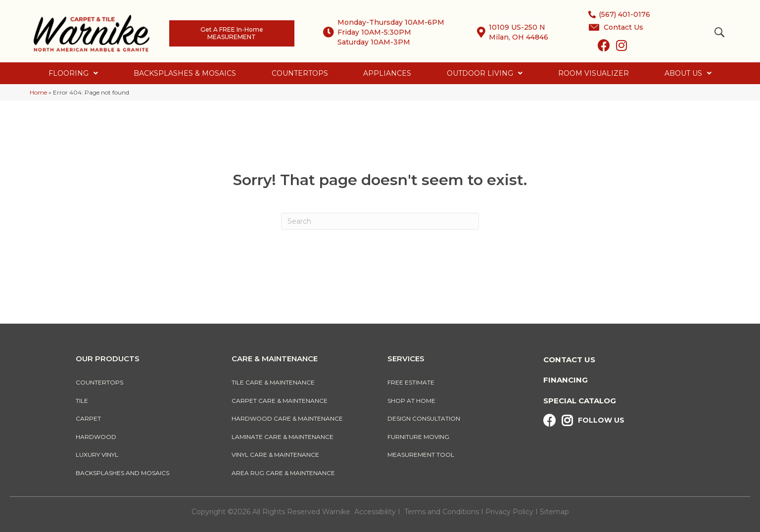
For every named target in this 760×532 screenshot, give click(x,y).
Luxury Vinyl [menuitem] (97, 455)
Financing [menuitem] (566, 380)
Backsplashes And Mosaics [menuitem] (122, 473)
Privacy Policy (510, 512)
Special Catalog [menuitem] (580, 401)
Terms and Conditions (442, 512)
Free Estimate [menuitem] (411, 382)
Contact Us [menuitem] (569, 360)
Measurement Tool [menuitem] (421, 455)
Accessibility (375, 512)
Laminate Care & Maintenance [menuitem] (283, 437)
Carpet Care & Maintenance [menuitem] (280, 401)
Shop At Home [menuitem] (411, 401)
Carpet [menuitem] (88, 418)
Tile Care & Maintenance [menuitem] (273, 382)
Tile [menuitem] (82, 401)
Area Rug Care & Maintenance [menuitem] (283, 473)
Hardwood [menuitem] (96, 437)
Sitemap (554, 512)
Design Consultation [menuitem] (424, 418)
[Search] (380, 221)
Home (38, 92)
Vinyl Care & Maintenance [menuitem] (275, 455)
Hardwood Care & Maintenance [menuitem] (287, 418)
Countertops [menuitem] (99, 382)
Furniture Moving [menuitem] (420, 437)
